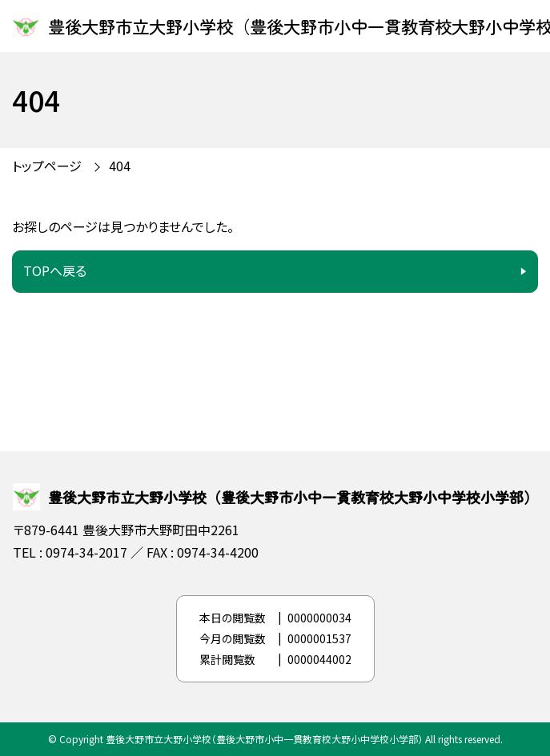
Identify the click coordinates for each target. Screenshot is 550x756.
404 (120, 166)
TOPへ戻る (55, 270)
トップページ (47, 166)
